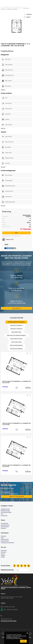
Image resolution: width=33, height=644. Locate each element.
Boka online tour (16, 308)
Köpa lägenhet (4, 523)
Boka (16, 233)
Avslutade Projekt (5, 509)
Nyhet (2, 538)
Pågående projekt (8, 7)
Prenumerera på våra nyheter (9, 621)
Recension (4, 552)
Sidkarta (3, 555)
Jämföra (28, 17)
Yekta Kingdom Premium (18, 7)
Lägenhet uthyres (5, 525)
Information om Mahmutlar (7, 543)
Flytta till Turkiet (5, 539)
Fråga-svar (4, 536)
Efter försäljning (5, 527)
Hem (2, 7)
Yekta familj (4, 550)
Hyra (2, 514)
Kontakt (3, 557)
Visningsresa (4, 516)
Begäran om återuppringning (17, 496)
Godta (23, 641)
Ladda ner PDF (10, 239)
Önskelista (29, 14)
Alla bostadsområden (6, 512)
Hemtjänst (3, 528)
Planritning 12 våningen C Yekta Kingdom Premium (11, 8)
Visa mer (3, 90)
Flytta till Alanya (5, 541)
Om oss (3, 554)
